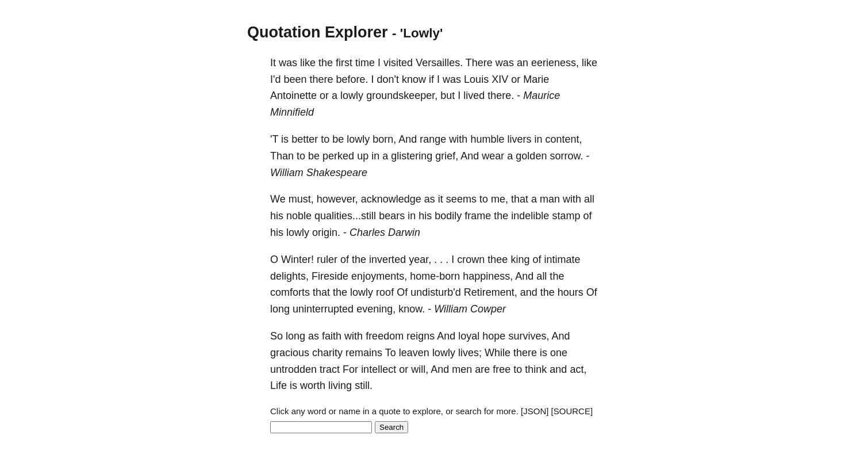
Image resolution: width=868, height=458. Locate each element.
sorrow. (566, 156)
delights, (289, 276)
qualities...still (345, 216)
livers (519, 139)
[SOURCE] (572, 411)
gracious (290, 353)
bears (392, 216)
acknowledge (391, 199)
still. (364, 386)
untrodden (293, 369)
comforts (290, 292)
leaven (414, 353)
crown (471, 259)
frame (478, 216)
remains (364, 353)
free (502, 369)
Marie (536, 79)
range (433, 139)
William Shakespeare (319, 173)
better (305, 139)
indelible (530, 216)
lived (474, 96)
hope (494, 336)
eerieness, (555, 63)
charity (327, 353)
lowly (352, 96)
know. (412, 309)
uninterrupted (323, 309)
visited (398, 63)
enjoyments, (379, 276)
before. (352, 79)
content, (563, 139)
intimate (562, 259)
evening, (376, 309)
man (550, 199)
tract (330, 369)
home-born (435, 276)
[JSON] (535, 411)
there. (501, 96)
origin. (326, 232)
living (340, 386)
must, (301, 199)
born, (384, 139)
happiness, (488, 276)
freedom (385, 336)
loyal (469, 336)
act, (578, 369)
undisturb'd (436, 292)
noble (299, 216)
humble (487, 139)
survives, (529, 336)
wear (493, 156)
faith (332, 336)
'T (274, 139)
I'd (275, 79)
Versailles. (439, 63)
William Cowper (470, 309)
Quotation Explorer (318, 32)
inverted (387, 259)
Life (279, 386)
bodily (448, 216)
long (280, 309)
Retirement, (491, 292)
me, (500, 199)
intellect (379, 369)
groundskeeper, (402, 96)
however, (337, 199)
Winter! (297, 259)
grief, (447, 156)
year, (420, 259)
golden (531, 156)
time (365, 63)
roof (385, 292)
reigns (420, 336)
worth (313, 386)
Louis (476, 79)
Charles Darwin (385, 232)
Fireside (330, 276)
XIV (500, 79)
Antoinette (293, 96)
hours (571, 292)
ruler (327, 259)
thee (498, 259)
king (520, 259)
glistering (412, 156)
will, (420, 369)
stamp (566, 216)
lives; (470, 353)
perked (338, 156)
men (462, 369)
